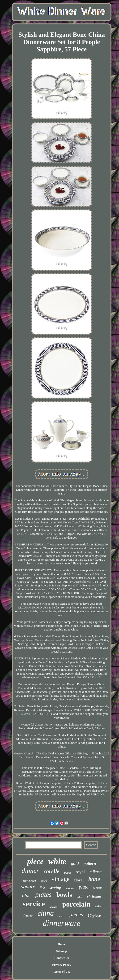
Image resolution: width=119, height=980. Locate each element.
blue (26, 895)
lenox (62, 916)
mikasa (96, 872)
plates (43, 894)
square (28, 887)
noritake (70, 888)
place (68, 873)
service (34, 904)
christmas (94, 896)
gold (75, 863)
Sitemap (62, 951)
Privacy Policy (62, 965)
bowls (64, 895)
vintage (61, 879)
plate (84, 887)
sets (98, 906)
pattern (90, 863)
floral (79, 880)
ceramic (98, 888)
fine (42, 888)
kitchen (54, 907)
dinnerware (62, 923)
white (57, 861)
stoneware (30, 881)
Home (62, 944)
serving (55, 887)
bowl (44, 881)
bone (94, 879)
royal (80, 872)
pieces (76, 914)
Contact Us (62, 958)
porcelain (76, 904)
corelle (52, 871)
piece (35, 862)
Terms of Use (62, 972)
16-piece (94, 915)
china (46, 913)
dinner (30, 871)
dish (80, 896)
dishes (28, 915)
